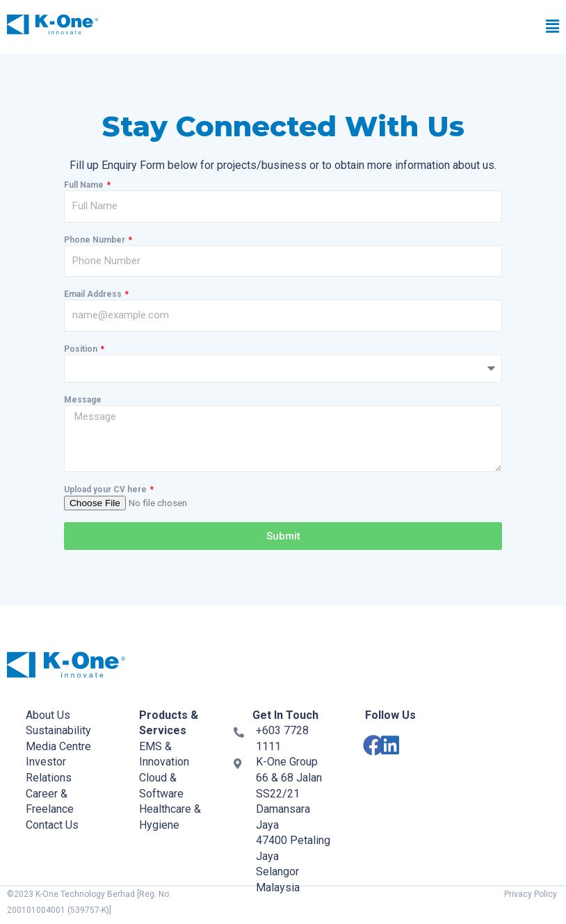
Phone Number (96, 240)
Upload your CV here (106, 489)
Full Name (85, 185)
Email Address (94, 294)
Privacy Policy (531, 894)
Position (82, 349)
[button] (396, 27)
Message (83, 400)
